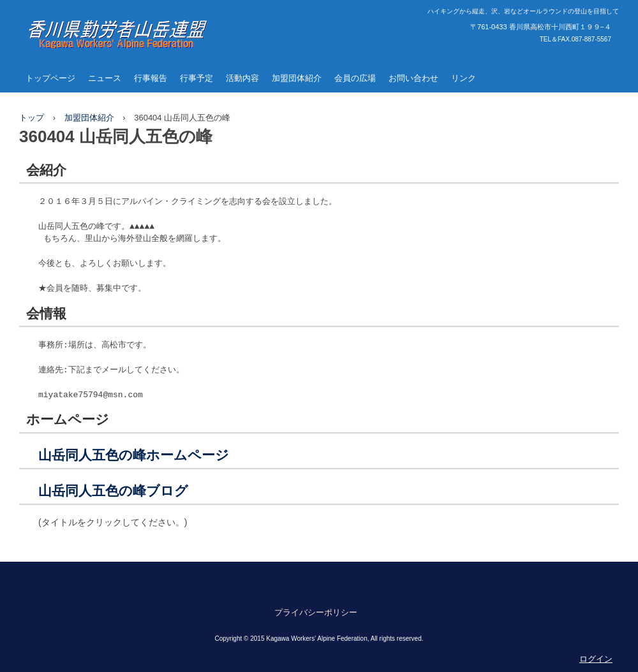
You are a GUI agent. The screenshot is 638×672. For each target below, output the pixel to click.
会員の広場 (355, 78)
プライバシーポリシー (316, 612)
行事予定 (197, 78)
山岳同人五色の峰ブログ (113, 491)
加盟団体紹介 (297, 78)
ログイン (596, 659)
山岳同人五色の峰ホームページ (134, 455)
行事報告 (151, 78)
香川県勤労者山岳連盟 (102, 61)
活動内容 (242, 78)
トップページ (50, 78)
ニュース (105, 78)
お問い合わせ (413, 78)
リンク (464, 78)
